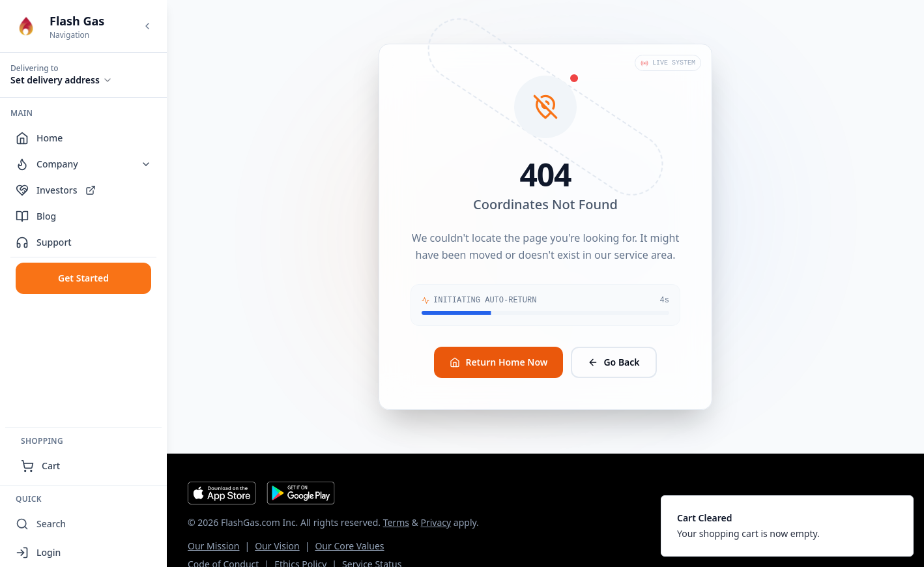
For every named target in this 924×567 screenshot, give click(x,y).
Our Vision (277, 546)
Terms (396, 522)
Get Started (83, 278)
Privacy (436, 522)
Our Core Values (349, 546)
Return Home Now (498, 362)
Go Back (614, 362)
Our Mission (213, 546)
